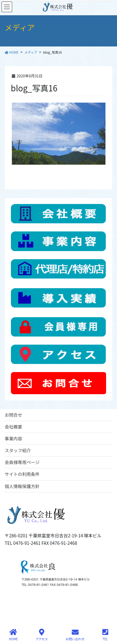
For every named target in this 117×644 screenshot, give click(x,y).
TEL (105, 635)
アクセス (42, 635)
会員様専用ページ (22, 462)
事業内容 (13, 438)
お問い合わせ (75, 635)
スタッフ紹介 (18, 450)
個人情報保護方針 (22, 486)
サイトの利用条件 (22, 474)
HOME (13, 635)
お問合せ (13, 415)
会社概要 (13, 427)
